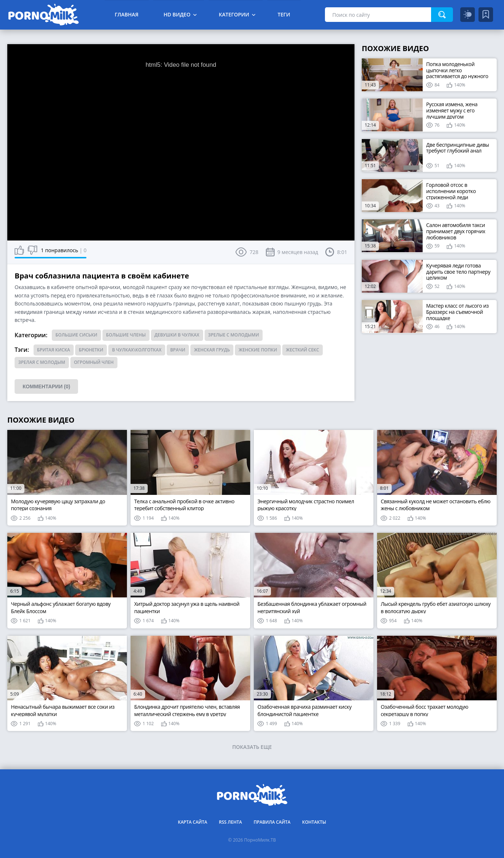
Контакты (314, 822)
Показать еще (252, 747)
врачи (178, 350)
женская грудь (212, 350)
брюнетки (91, 350)
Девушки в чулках (177, 335)
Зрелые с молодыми (234, 335)
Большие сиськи (76, 335)
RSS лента (230, 822)
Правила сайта (272, 822)
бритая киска (54, 350)
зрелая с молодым (42, 362)
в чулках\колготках (137, 350)
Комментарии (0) (46, 386)
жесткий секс (303, 350)
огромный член (94, 362)
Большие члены (126, 335)
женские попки (258, 350)
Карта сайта (193, 822)
